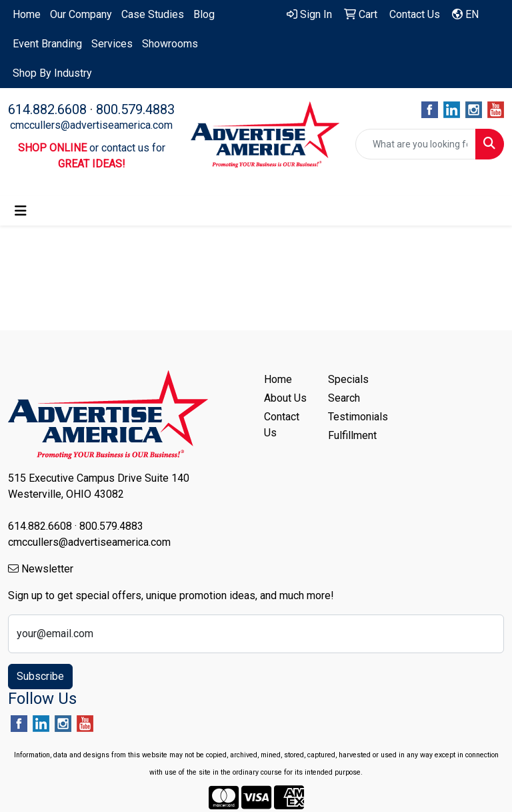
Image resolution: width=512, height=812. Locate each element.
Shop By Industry (52, 73)
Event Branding (47, 44)
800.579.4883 (135, 109)
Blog (204, 14)
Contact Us (282, 425)
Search (344, 398)
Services (112, 44)
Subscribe (40, 676)
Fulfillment (352, 435)
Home (27, 14)
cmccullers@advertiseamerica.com (91, 125)
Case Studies (153, 14)
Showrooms (170, 44)
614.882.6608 (47, 109)
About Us (285, 398)
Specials (348, 379)
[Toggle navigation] (21, 211)
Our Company (81, 14)
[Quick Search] (416, 144)
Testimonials (352, 417)
